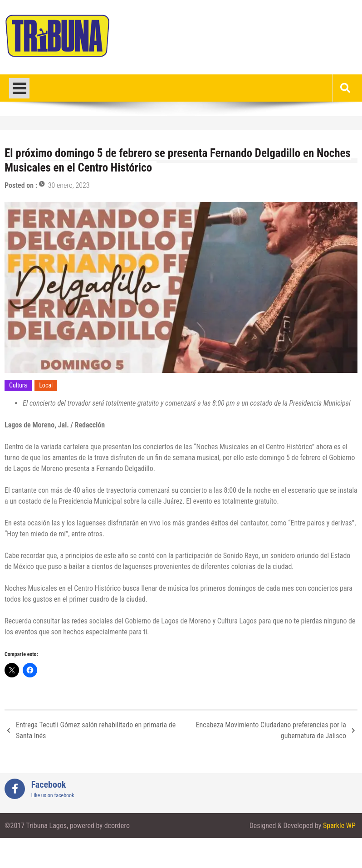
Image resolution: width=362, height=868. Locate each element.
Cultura (18, 385)
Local (46, 385)
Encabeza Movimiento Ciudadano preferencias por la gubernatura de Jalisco (271, 730)
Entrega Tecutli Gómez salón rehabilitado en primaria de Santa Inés (96, 730)
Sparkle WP (339, 826)
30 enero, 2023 (69, 185)
